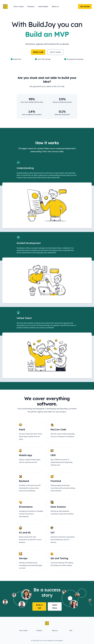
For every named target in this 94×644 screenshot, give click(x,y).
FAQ (71, 631)
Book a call (38, 52)
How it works (55, 52)
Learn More (55, 606)
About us (55, 631)
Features (39, 631)
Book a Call (39, 606)
